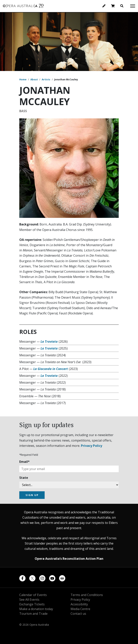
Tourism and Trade (33, 614)
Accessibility (79, 604)
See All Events (29, 600)
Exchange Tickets (32, 604)
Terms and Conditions (87, 595)
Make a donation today (36, 609)
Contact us (78, 614)
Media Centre (80, 609)
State (24, 478)
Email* (24, 462)
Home (23, 79)
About (34, 79)
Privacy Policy (92, 446)
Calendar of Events (33, 595)
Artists (46, 79)
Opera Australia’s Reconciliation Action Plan (69, 559)
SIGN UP (32, 495)
